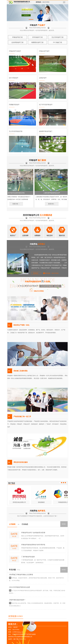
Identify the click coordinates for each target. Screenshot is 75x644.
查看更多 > (36, 273)
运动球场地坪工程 (17, 42)
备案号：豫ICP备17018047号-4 (17, 639)
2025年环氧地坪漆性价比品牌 (20, 588)
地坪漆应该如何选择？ (18, 600)
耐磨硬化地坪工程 (37, 42)
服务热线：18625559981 (52, 273)
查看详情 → (18, 204)
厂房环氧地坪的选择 (28, 557)
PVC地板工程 (58, 42)
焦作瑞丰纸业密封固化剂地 (18, 193)
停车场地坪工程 (37, 37)
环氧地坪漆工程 (17, 37)
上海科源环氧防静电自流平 (53, 193)
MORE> (64, 524)
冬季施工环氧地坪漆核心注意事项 (22, 575)
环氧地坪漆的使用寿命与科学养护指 (33, 545)
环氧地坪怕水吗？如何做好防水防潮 (33, 533)
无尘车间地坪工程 (57, 37)
